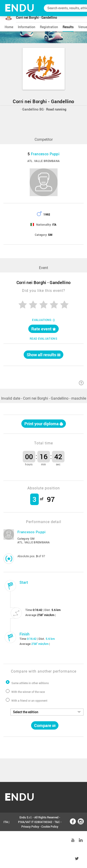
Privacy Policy (30, 826)
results (68, 27)
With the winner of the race (28, 692)
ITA (6, 822)
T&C (57, 822)
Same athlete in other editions (30, 683)
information (27, 27)
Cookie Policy (50, 826)
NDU (20, 8)
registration (49, 27)
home (9, 27)
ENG (6, 840)
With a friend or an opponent (29, 700)
